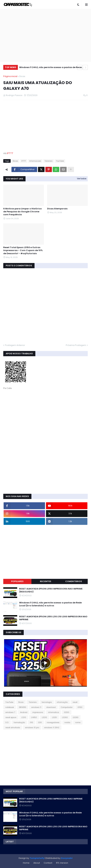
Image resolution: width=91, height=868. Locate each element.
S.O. (7, 722)
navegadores (53, 722)
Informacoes (35, 161)
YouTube (60, 161)
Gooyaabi (67, 858)
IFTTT (10, 153)
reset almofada (13, 728)
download (51, 707)
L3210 (44, 717)
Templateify (37, 858)
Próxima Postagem (76, 345)
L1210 (24, 717)
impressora (38, 712)
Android (24, 712)
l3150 (80, 707)
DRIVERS (23, 707)
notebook (10, 707)
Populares (17, 581)
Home (26, 863)
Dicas (22, 76)
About (37, 863)
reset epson (11, 717)
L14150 (34, 717)
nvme (78, 722)
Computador (67, 707)
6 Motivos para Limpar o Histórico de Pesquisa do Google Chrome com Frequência (23, 212)
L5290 (76, 717)
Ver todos (82, 179)
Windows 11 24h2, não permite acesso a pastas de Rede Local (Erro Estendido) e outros (50, 68)
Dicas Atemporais (57, 209)
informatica (54, 712)
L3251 (55, 717)
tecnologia (47, 702)
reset (75, 702)
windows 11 (36, 707)
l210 (40, 722)
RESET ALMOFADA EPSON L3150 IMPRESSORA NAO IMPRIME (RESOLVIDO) (51, 590)
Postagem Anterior (15, 345)
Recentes (46, 581)
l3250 (67, 712)
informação (62, 702)
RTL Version (62, 863)
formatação (19, 722)
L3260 (65, 717)
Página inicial (10, 76)
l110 (32, 722)
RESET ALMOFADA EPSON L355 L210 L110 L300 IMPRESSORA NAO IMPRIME (53, 618)
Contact (48, 863)
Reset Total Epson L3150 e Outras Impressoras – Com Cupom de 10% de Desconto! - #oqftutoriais (23, 250)
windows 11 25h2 (52, 728)
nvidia (67, 722)
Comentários (74, 581)
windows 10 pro (32, 728)
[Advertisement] (45, 35)
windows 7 (10, 712)
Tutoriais (49, 161)
